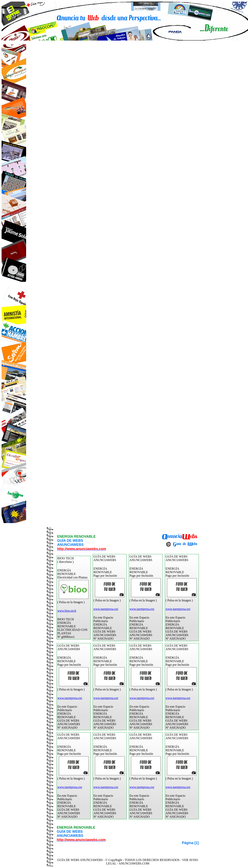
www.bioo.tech (67, 611)
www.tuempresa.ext (106, 609)
